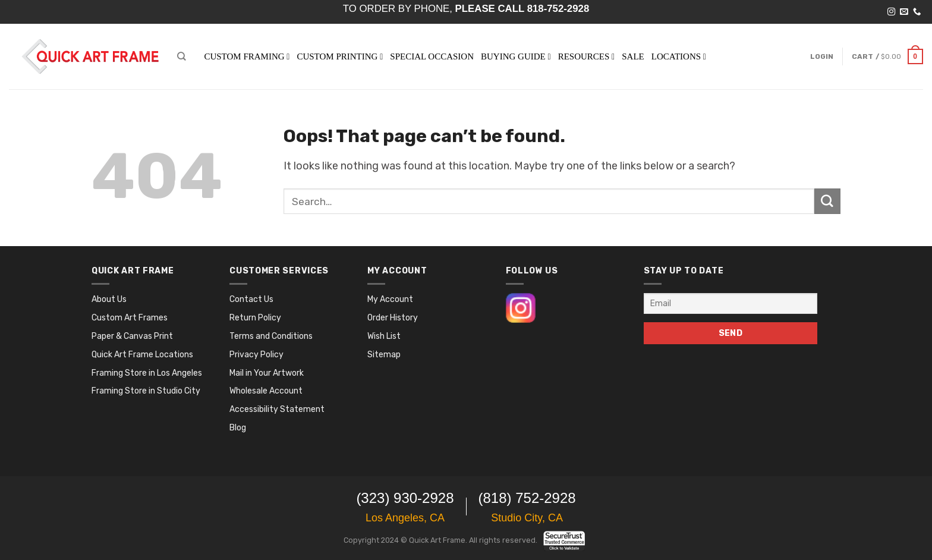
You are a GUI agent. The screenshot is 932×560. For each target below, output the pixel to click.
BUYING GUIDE (516, 56)
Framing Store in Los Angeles (147, 373)
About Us (109, 299)
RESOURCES (587, 56)
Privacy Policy (256, 355)
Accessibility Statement (277, 409)
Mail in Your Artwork (267, 373)
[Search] (181, 56)
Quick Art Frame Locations (142, 355)
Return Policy (255, 318)
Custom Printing (340, 56)
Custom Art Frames (130, 318)
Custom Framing (247, 56)
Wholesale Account (266, 391)
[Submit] (827, 202)
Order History (393, 318)
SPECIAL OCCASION (432, 56)
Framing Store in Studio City (146, 391)
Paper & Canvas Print (132, 336)
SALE (633, 56)
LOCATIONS (679, 56)
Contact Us (251, 299)
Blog (238, 428)
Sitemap (384, 355)
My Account (390, 299)
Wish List (384, 336)
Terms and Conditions (271, 336)
